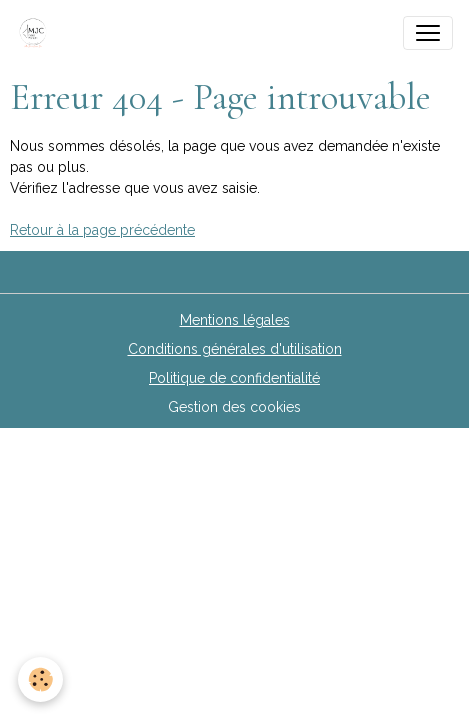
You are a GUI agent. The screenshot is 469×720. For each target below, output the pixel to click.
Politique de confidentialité (234, 378)
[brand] (37, 33)
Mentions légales (235, 320)
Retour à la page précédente (102, 230)
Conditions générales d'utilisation (235, 349)
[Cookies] (40, 679)
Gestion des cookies (234, 407)
